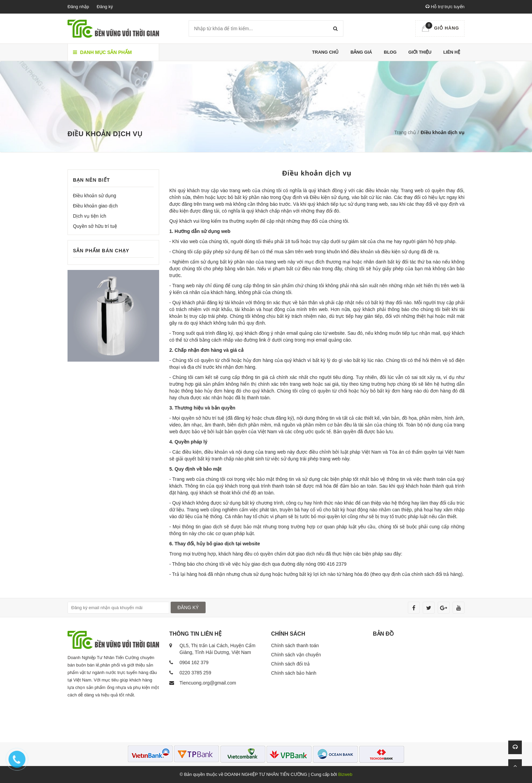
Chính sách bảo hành (294, 673)
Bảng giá (361, 52)
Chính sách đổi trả (290, 664)
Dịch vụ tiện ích (90, 216)
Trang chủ (326, 52)
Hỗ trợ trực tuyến (445, 7)
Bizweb (345, 774)
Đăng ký (105, 7)
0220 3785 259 (195, 673)
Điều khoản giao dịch (95, 206)
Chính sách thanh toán (295, 645)
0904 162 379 (194, 662)
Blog (390, 52)
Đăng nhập (78, 7)
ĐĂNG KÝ (188, 607)
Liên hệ (452, 52)
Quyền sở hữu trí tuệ (95, 226)
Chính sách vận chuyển (296, 655)
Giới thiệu (420, 52)
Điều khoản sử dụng (94, 196)
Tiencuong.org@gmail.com (208, 683)
